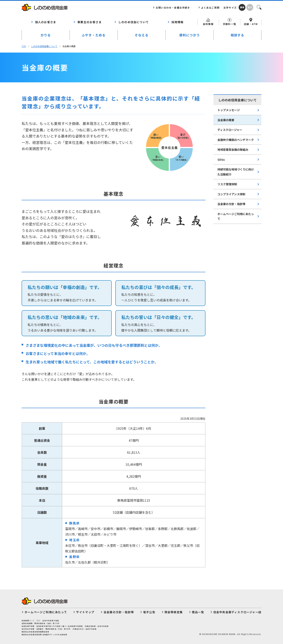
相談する (238, 35)
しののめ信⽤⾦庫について (44, 46)
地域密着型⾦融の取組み (233, 150)
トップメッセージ (229, 110)
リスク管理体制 (227, 184)
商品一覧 (198, 612)
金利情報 (208, 22)
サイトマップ (85, 612)
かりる (46, 35)
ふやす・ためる (94, 35)
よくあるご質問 (210, 7)
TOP (24, 46)
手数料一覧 (229, 22)
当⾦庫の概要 (226, 120)
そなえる (142, 35)
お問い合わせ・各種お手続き (173, 7)
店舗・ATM (251, 22)
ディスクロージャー (230, 130)
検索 (259, 7)
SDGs (221, 160)
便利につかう (190, 35)
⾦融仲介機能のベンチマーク (236, 140)
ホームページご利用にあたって (236, 216)
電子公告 (149, 612)
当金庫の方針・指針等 (231, 204)
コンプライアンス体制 (231, 194)
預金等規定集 (174, 612)
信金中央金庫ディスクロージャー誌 (237, 612)
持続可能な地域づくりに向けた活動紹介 (236, 172)
